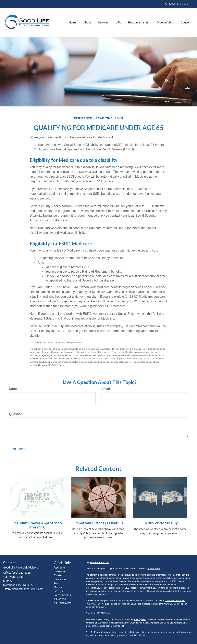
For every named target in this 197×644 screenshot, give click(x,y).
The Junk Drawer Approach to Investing (37, 525)
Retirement (60, 568)
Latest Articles (62, 595)
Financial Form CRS (100, 562)
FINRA (137, 619)
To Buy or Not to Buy (160, 523)
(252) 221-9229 (177, 4)
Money (58, 587)
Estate (58, 575)
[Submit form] (19, 450)
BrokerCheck (154, 569)
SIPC (143, 619)
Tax (56, 583)
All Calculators (62, 603)
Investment (60, 571)
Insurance (60, 579)
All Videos (60, 599)
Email (106, 389)
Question (16, 414)
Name (13, 389)
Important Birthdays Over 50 (98, 523)
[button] (87, 22)
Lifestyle (59, 591)
